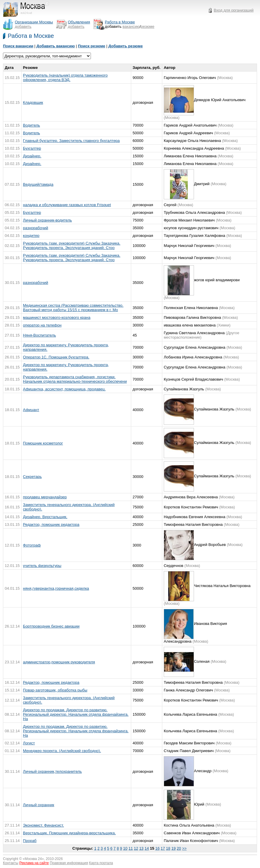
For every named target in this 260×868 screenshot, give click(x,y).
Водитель (32, 125)
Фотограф (32, 545)
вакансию (131, 26)
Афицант (31, 410)
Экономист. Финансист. (44, 825)
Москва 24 (33, 859)
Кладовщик (33, 102)
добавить (23, 26)
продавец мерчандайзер (45, 497)
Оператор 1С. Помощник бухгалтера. (56, 357)
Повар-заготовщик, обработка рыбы (55, 690)
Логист (29, 743)
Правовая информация (69, 863)
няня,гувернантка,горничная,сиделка (56, 588)
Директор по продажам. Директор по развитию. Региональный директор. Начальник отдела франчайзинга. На (76, 714)
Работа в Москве (31, 36)
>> (184, 848)
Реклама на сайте (34, 863)
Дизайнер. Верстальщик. (45, 517)
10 (125, 848)
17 (163, 848)
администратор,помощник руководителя (59, 662)
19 (174, 848)
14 (147, 848)
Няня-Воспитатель (40, 335)
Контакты (11, 863)
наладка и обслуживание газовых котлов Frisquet (67, 205)
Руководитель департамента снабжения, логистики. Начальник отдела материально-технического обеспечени (75, 379)
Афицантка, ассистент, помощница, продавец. (65, 389)
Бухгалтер (32, 148)
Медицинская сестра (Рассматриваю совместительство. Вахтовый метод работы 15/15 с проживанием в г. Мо (73, 308)
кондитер (31, 236)
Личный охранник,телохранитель (53, 771)
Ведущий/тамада (38, 184)
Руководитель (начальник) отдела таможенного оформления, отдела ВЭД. (65, 77)
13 (141, 848)
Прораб (30, 841)
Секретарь (32, 477)
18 (168, 848)
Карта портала (101, 863)
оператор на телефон (42, 325)
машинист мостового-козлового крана (57, 317)
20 (179, 848)
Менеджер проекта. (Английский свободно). (62, 751)
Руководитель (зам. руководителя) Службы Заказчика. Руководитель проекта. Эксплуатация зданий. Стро (72, 245)
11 (131, 848)
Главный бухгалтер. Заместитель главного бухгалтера (72, 141)
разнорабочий (36, 228)
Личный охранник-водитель (48, 220)
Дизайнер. (32, 156)
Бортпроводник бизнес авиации (51, 626)
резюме (147, 26)
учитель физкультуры (42, 566)
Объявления (79, 22)
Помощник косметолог (43, 443)
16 (157, 848)
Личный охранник (39, 805)
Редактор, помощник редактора (51, 524)
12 (136, 848)
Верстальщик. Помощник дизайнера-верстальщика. (69, 833)
